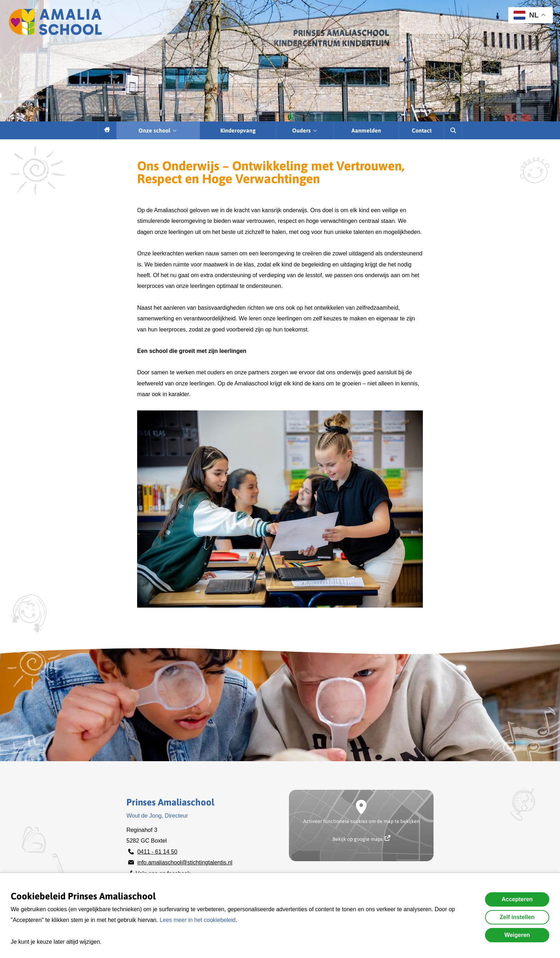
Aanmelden (366, 130)
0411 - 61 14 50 (157, 852)
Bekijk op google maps (361, 839)
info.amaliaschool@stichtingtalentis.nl (185, 862)
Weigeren (517, 935)
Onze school (158, 130)
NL (526, 15)
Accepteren (517, 899)
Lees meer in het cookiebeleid (198, 920)
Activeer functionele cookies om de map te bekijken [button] (361, 821)
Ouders (305, 130)
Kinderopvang (238, 130)
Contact (422, 130)
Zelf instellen (517, 917)
